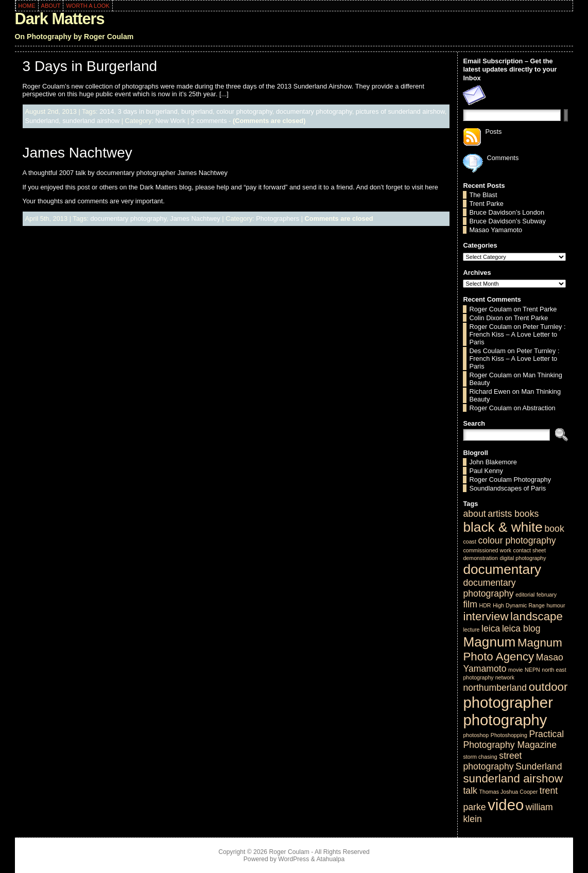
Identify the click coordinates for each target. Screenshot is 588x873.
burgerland (197, 111)
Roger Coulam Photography (510, 479)
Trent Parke (486, 204)
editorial (525, 595)
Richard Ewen (490, 391)
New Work (171, 121)
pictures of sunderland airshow (400, 111)
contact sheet (530, 550)
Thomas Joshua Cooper (508, 792)
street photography (492, 761)
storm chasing (480, 757)
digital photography (523, 558)
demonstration (480, 558)
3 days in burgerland (148, 111)
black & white (503, 527)
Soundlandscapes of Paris (507, 488)
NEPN (532, 670)
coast (469, 542)
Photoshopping (509, 735)
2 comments (209, 121)
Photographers (278, 219)
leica (491, 628)
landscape (537, 616)
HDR (485, 605)
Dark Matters (60, 19)
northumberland (495, 688)
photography (505, 720)
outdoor (548, 687)
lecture (471, 630)
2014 (107, 111)
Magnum (489, 642)
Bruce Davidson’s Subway (507, 221)
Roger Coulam (490, 309)
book (554, 529)
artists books (513, 514)
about (474, 514)
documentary (502, 569)
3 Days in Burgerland (90, 66)
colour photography (244, 111)
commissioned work (487, 550)
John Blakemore (493, 462)
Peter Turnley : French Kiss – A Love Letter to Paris (517, 334)
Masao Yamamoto (496, 230)
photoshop (476, 735)
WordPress (293, 859)
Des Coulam (487, 351)
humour (556, 605)
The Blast (483, 195)
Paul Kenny (486, 471)
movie (515, 670)
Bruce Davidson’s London (507, 212)
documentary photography (314, 111)
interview (486, 616)
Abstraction (539, 408)
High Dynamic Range (519, 605)
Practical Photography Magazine (513, 739)
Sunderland (42, 121)
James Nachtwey (77, 153)
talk (470, 791)
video (506, 805)
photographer (508, 702)
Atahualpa (330, 859)
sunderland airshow (91, 121)
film (470, 604)
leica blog (521, 628)
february (547, 595)
